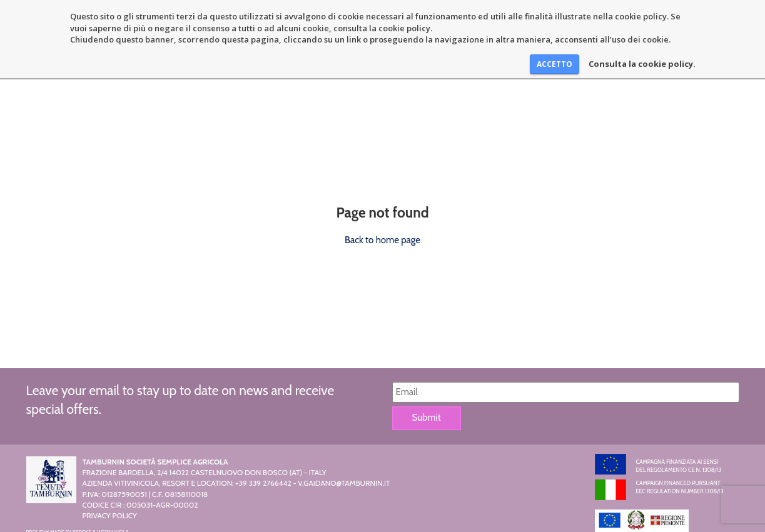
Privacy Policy (110, 515)
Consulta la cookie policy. (642, 64)
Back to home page (382, 240)
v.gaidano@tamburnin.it (344, 483)
